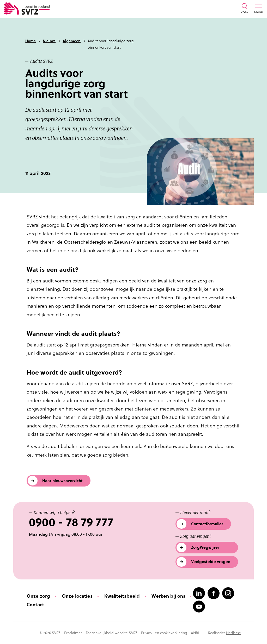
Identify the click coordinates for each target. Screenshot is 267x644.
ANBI (195, 633)
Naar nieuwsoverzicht (62, 481)
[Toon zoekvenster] (245, 9)
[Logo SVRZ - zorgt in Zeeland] (27, 9)
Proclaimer (73, 633)
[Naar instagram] (228, 593)
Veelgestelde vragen (211, 562)
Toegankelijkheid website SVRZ (111, 633)
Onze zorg (38, 596)
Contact (35, 605)
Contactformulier (207, 524)
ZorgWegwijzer (205, 547)
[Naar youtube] (199, 607)
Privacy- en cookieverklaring (164, 633)
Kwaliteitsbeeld (122, 596)
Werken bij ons (168, 596)
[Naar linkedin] (199, 593)
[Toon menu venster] (259, 9)
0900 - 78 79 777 (71, 522)
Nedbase (233, 633)
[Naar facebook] (214, 593)
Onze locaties (77, 596)
